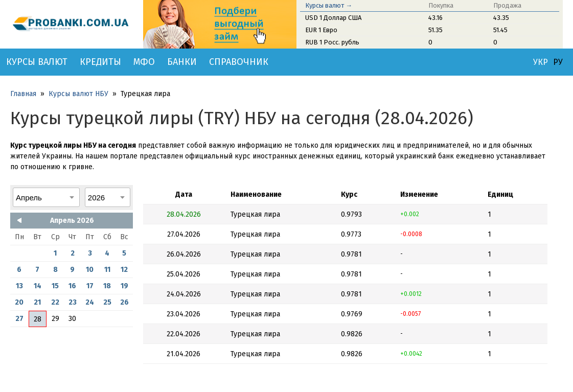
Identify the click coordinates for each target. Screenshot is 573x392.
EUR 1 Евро (321, 30)
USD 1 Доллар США (333, 18)
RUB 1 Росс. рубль (332, 42)
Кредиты (100, 62)
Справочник (239, 62)
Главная (23, 94)
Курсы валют (37, 62)
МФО (144, 62)
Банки (182, 62)
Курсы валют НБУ (78, 94)
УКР (541, 62)
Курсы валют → (329, 5)
